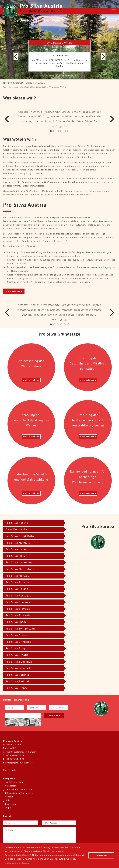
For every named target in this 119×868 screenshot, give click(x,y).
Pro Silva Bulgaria (18, 648)
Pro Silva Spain (16, 622)
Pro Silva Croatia (17, 655)
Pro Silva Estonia (17, 675)
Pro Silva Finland (17, 681)
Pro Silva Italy (15, 556)
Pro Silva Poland (17, 589)
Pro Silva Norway (17, 576)
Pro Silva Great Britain (21, 536)
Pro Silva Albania (17, 582)
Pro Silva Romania (18, 602)
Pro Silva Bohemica (19, 662)
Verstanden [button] (101, 855)
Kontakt (9, 797)
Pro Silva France (17, 688)
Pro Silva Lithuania (18, 642)
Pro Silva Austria (17, 523)
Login (8, 808)
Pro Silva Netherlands (21, 569)
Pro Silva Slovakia (18, 609)
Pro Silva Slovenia (18, 615)
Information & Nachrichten (19, 793)
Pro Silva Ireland (17, 549)
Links (8, 800)
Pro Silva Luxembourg (21, 562)
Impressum (11, 804)
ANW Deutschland (18, 529)
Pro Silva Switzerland (20, 628)
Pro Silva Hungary (18, 543)
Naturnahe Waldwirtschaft (19, 789)
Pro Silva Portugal (18, 595)
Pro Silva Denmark (18, 668)
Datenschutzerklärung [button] (17, 863)
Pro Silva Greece (17, 635)
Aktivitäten (11, 786)
